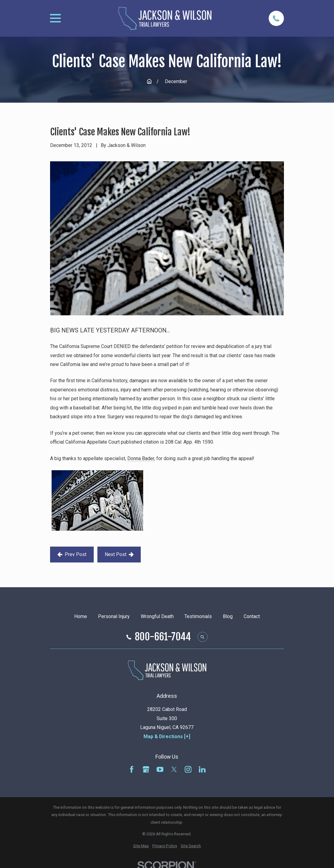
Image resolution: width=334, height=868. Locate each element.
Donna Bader (141, 458)
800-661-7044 (163, 637)
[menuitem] (141, 846)
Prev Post (72, 554)
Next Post (119, 554)
